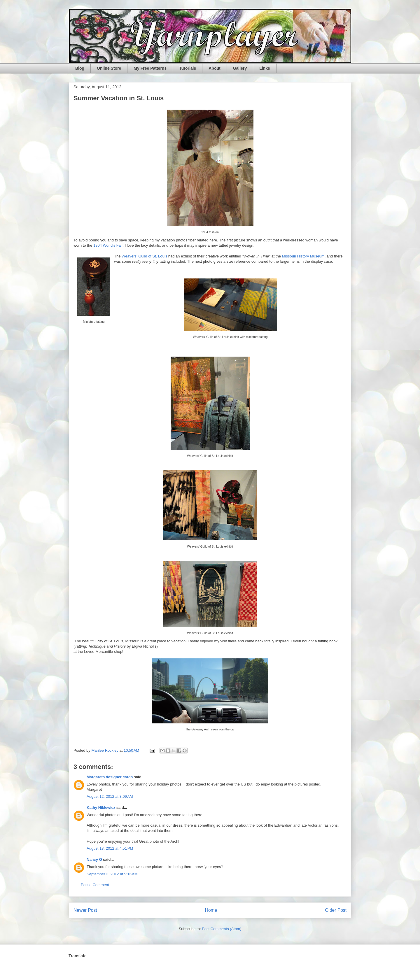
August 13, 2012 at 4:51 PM (110, 848)
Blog (80, 68)
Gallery (240, 68)
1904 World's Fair (108, 245)
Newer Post (85, 910)
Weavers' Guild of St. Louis (144, 256)
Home (211, 910)
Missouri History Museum (303, 256)
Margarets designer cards (110, 777)
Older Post (336, 910)
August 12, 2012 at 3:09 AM (110, 796)
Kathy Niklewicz (101, 808)
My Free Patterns (150, 68)
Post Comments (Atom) (222, 929)
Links (265, 68)
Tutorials (188, 68)
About (214, 68)
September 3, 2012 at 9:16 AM (112, 874)
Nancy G (94, 859)
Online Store (109, 68)
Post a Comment (95, 885)
